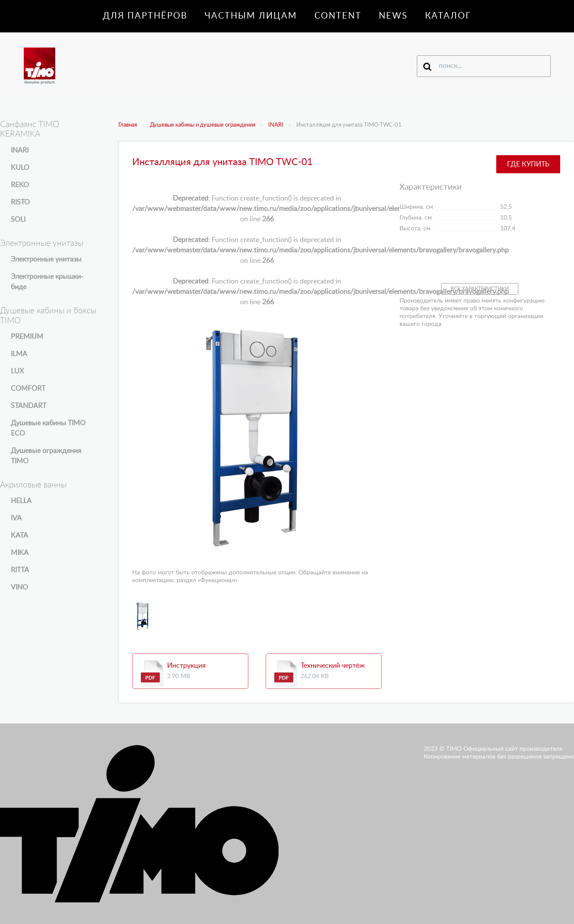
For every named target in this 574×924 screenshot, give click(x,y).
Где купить (528, 164)
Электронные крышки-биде (47, 282)
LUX (17, 371)
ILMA (19, 354)
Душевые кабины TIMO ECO (48, 428)
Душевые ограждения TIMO (46, 456)
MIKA (20, 553)
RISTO (20, 202)
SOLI (18, 220)
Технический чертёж (333, 666)
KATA (19, 535)
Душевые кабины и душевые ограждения (203, 125)
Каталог (448, 16)
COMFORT (28, 389)
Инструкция (186, 666)
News (393, 16)
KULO (20, 168)
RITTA (20, 570)
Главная (128, 125)
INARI (276, 125)
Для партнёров (145, 16)
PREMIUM (27, 337)
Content (338, 16)
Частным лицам (251, 16)
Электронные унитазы (46, 259)
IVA (16, 518)
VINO (19, 587)
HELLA (21, 501)
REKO (20, 185)
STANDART (29, 406)
